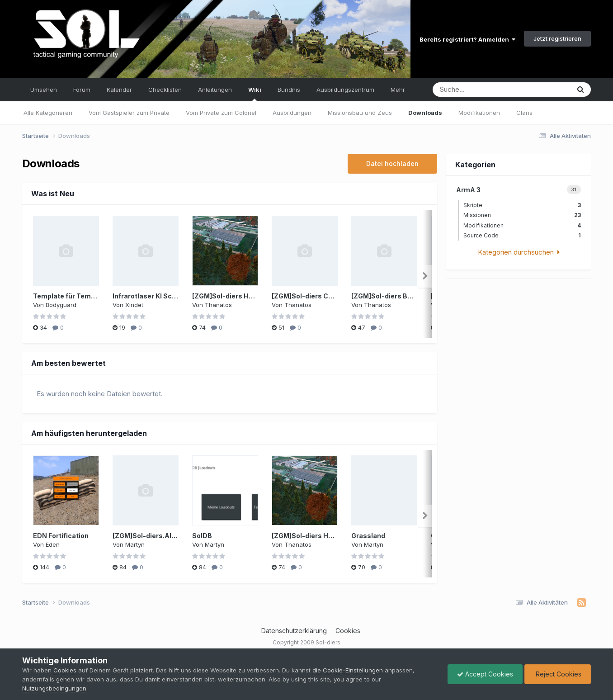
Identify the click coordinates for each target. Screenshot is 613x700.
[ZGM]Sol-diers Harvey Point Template (255, 296)
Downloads (425, 113)
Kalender (119, 90)
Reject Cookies (558, 674)
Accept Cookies (485, 674)
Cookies (348, 631)
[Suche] (482, 90)
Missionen (522, 215)
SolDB (202, 536)
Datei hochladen (392, 163)
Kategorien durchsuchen (519, 252)
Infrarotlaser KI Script (148, 296)
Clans (524, 113)
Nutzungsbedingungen (54, 688)
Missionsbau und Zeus (360, 113)
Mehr (398, 90)
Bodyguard (61, 305)
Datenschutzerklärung (294, 631)
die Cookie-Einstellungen (348, 670)
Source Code (522, 235)
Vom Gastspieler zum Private (129, 113)
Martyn (135, 544)
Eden (53, 544)
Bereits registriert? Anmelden (467, 39)
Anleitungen (215, 90)
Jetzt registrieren (557, 38)
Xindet (134, 305)
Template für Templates (72, 296)
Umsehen (44, 90)
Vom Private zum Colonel (221, 113)
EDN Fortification (61, 536)
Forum (82, 90)
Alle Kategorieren (48, 113)
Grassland (368, 536)
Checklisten (165, 90)
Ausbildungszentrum (345, 90)
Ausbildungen (292, 113)
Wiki (255, 94)
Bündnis (289, 90)
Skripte (522, 205)
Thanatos (218, 305)
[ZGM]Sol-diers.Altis (146, 536)
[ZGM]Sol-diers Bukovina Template (408, 296)
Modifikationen (479, 113)
